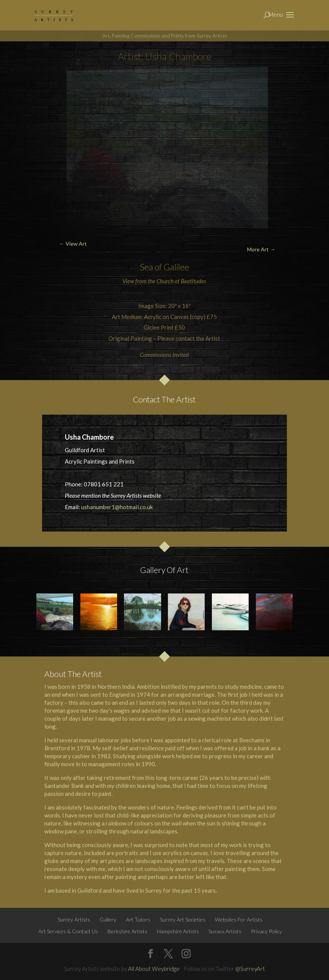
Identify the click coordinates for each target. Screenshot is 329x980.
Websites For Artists (239, 919)
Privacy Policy (266, 931)
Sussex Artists (225, 931)
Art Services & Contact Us (68, 931)
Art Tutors (138, 919)
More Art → (261, 249)
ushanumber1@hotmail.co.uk (117, 507)
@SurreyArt (250, 969)
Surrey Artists (74, 919)
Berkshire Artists (128, 931)
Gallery (108, 919)
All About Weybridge (154, 969)
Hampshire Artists (178, 931)
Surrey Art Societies (183, 919)
